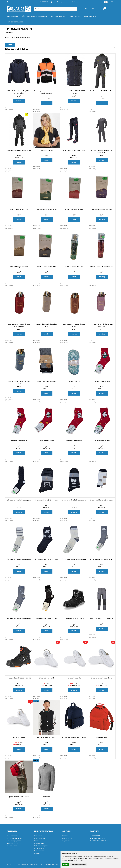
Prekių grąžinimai (39, 843)
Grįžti (10, 45)
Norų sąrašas (66, 841)
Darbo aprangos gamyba (14, 841)
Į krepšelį (19, 220)
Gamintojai (37, 841)
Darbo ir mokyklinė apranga (15, 838)
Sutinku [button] (66, 865)
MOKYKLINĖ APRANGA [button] (58, 16)
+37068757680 (95, 836)
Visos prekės (112, 48)
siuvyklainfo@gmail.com (60, 2)
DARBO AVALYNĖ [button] (89, 16)
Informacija (12, 831)
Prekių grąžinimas (12, 836)
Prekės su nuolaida (40, 838)
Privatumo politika (12, 846)
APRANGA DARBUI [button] (12, 16)
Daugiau (19, 101)
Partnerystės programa (41, 846)
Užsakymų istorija (67, 838)
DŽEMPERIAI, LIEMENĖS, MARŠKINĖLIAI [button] (34, 16)
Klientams (66, 831)
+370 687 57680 (42, 2)
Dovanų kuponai (39, 848)
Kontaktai (75, 2)
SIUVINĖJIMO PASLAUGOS (15, 22)
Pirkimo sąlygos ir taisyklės (14, 843)
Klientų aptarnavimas (44, 831)
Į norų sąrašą (9, 109)
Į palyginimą (9, 107)
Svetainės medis (39, 851)
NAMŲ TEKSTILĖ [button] (74, 16)
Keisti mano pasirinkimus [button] (78, 865)
